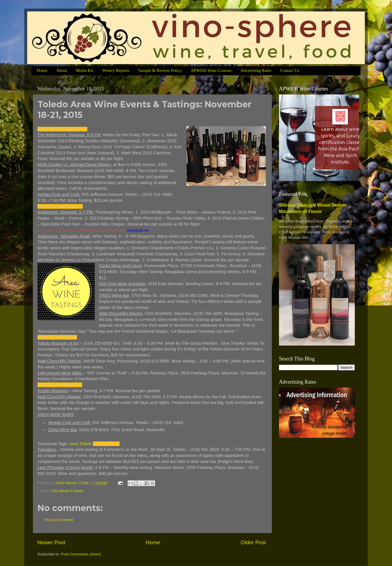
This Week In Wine (67, 491)
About (62, 70)
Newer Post (51, 542)
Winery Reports (116, 70)
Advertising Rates (256, 70)
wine (74, 444)
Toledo (86, 444)
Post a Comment (59, 520)
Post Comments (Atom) (81, 554)
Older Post (253, 542)
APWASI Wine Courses (211, 70)
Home (42, 70)
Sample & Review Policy (160, 70)
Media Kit (85, 70)
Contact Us (290, 70)
